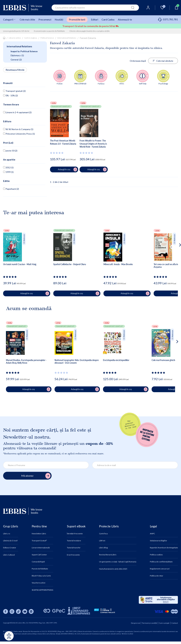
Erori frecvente (73, 555)
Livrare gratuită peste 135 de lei (16, 31)
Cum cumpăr (164, 623)
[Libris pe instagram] (12, 611)
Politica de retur (157, 576)
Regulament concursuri (160, 569)
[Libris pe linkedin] (31, 611)
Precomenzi (45, 19)
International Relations (67, 38)
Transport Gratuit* (39, 541)
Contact (175, 623)
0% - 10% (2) (10, 95)
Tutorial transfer (74, 548)
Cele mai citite (27, 19)
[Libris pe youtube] (25, 611)
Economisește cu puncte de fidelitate (49, 31)
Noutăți (59, 19)
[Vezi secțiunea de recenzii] (57, 153)
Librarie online (15, 38)
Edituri (95, 19)
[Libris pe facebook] (6, 611)
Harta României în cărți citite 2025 (113, 569)
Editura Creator (10, 548)
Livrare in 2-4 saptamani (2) (17, 112)
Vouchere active (39, 583)
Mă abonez (36, 476)
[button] (174, 257)
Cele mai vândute (163, 61)
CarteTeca (103, 534)
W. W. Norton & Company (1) (18, 129)
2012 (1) (8, 167)
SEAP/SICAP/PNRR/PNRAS (42, 590)
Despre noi (136, 623)
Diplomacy (17, 55)
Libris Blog (103, 548)
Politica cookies (156, 555)
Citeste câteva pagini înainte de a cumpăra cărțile (89, 31)
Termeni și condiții (149, 623)
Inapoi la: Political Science (24, 51)
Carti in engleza (31, 38)
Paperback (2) (11, 189)
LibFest (102, 541)
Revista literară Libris (108, 555)
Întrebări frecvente (75, 534)
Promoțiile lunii (77, 19)
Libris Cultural (9, 555)
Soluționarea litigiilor (158, 541)
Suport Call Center (39, 555)
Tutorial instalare (74, 541)
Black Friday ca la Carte (41, 576)
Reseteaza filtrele (15, 70)
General (16, 60)
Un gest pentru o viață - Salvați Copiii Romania (118, 562)
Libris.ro (7, 534)
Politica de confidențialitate (161, 562)
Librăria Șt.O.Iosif (10, 541)
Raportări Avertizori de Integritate (164, 548)
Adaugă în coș (67, 170)
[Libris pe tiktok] (18, 611)
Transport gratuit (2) (14, 91)
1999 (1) (8, 172)
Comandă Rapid (38, 562)
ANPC (152, 534)
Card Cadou (108, 19)
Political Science (47, 38)
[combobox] (95, 8)
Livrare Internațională (41, 548)
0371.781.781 (168, 19)
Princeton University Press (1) (19, 134)
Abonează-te (125, 19)
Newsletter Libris (39, 534)
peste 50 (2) (10, 151)
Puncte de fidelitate (40, 569)
